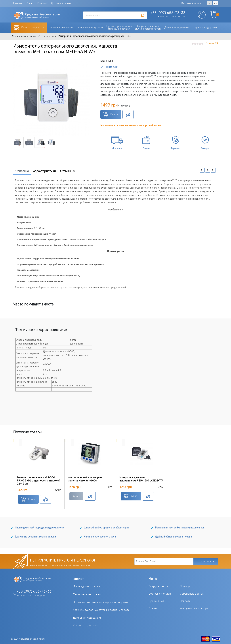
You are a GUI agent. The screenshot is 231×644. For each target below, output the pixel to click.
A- (202, 170)
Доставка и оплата (61, 3)
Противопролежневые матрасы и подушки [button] (119, 28)
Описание (22, 171)
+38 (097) (168, 13)
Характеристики (44, 171)
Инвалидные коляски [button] (61, 28)
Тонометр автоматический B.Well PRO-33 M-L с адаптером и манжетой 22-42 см (39, 481)
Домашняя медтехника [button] (177, 28)
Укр (215, 3)
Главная (18, 3)
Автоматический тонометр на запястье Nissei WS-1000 (85, 479)
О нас (30, 3)
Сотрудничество (159, 586)
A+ (213, 170)
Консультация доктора (194, 608)
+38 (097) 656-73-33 (34, 592)
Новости (185, 601)
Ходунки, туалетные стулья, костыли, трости (101, 610)
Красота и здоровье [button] (206, 28)
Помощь (42, 3)
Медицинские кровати (87, 594)
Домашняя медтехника (87, 618)
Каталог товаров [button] (31, 28)
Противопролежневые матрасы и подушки (100, 602)
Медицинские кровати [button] (90, 28)
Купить (111, 114)
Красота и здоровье (86, 626)
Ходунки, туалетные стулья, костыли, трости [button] (148, 28)
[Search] (115, 15)
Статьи (153, 608)
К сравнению (128, 114)
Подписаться (206, 561)
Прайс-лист (156, 601)
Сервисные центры (192, 594)
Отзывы (67, 171)
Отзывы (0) (212, 43)
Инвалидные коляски (87, 587)
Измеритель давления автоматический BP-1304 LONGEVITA (141, 479)
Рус (209, 3)
